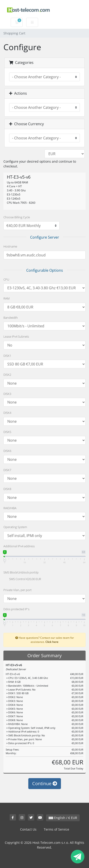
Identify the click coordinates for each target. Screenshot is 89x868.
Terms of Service (56, 829)
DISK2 (7, 375)
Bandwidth (11, 318)
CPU (6, 279)
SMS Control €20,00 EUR (22, 579)
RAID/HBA (10, 508)
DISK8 (7, 489)
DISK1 (7, 356)
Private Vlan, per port (17, 590)
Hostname (10, 246)
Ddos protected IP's (16, 609)
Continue (45, 783)
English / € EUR (63, 818)
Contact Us (28, 829)
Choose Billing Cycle (17, 217)
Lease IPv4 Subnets (16, 336)
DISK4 (7, 413)
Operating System (15, 527)
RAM (7, 298)
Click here (52, 642)
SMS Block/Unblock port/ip (21, 572)
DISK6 (7, 451)
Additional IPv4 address (19, 546)
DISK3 (7, 394)
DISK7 (7, 470)
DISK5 (7, 432)
